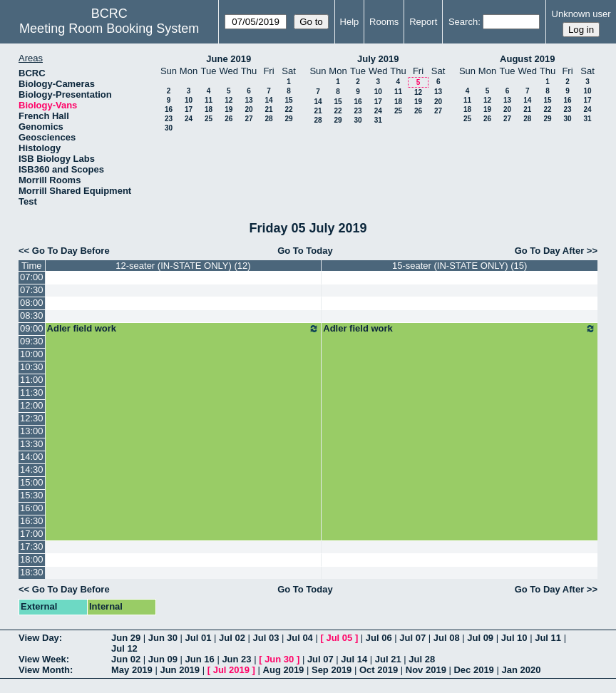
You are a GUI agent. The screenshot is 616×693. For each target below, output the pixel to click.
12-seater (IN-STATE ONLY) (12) (183, 266)
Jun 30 (163, 638)
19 (229, 109)
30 (169, 128)
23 (169, 119)
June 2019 (229, 59)
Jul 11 (548, 638)
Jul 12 (124, 648)
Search (463, 22)
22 (288, 109)
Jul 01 (199, 638)
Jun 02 (126, 659)
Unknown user (581, 14)
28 (268, 119)
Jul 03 (266, 638)
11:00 (32, 380)
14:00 (32, 457)
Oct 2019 (379, 670)
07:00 (32, 277)
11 (209, 100)
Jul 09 (480, 638)
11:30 (32, 392)
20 (248, 109)
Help (350, 22)
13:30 (32, 444)
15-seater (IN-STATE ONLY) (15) (460, 266)
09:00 (32, 328)
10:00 (32, 354)
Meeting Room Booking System (109, 29)
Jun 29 (126, 638)
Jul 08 (447, 638)
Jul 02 (232, 638)
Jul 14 (354, 659)
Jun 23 (236, 659)
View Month (44, 670)
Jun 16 (200, 659)
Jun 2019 (180, 670)
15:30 (32, 495)
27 (248, 119)
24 (189, 119)
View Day (39, 638)
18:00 (32, 559)
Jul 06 (379, 638)
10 (189, 100)
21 (268, 109)
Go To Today (305, 251)
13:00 (32, 431)
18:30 (32, 572)
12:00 (32, 405)
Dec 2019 (473, 670)
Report (423, 22)
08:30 (32, 315)
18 (209, 109)
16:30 (32, 521)
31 (378, 120)
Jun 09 (163, 659)
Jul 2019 (231, 670)
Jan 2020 (521, 670)
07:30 (32, 290)
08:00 (32, 303)
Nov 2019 (426, 670)
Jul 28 (422, 659)
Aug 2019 (284, 670)
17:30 (32, 546)
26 (229, 119)
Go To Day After (550, 251)
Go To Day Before (71, 251)
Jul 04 (300, 638)
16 (169, 109)
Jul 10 (514, 638)
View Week (42, 659)
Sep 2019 (332, 670)
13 (248, 100)
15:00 (32, 482)
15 (288, 100)
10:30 (32, 367)
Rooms (384, 22)
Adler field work (184, 329)
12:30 (32, 418)
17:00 (32, 534)
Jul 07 (412, 638)
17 (189, 109)
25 (209, 119)
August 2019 (527, 59)
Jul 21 (388, 659)
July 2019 (378, 59)
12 (229, 100)
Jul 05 (339, 638)
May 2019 (132, 670)
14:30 (32, 469)
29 (288, 119)
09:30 (32, 341)
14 (268, 100)
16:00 (32, 508)
